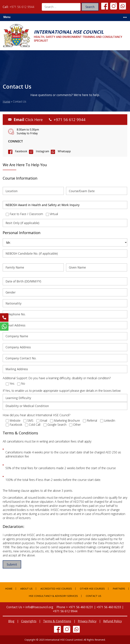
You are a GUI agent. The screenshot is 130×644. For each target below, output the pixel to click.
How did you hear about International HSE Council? (37, 415)
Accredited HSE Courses (56, 589)
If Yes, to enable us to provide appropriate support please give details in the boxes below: (62, 391)
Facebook (21, 151)
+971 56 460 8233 (109, 607)
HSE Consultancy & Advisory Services (53, 596)
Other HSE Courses (92, 589)
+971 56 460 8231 (81, 607)
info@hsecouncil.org (39, 607)
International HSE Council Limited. (64, 640)
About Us (26, 589)
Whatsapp (64, 151)
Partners (119, 589)
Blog (11, 621)
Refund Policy (113, 621)
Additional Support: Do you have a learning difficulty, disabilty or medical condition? (57, 378)
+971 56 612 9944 (22, 7)
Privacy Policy (87, 621)
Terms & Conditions (57, 621)
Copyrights (29, 621)
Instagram (42, 151)
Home (6, 102)
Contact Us (94, 596)
